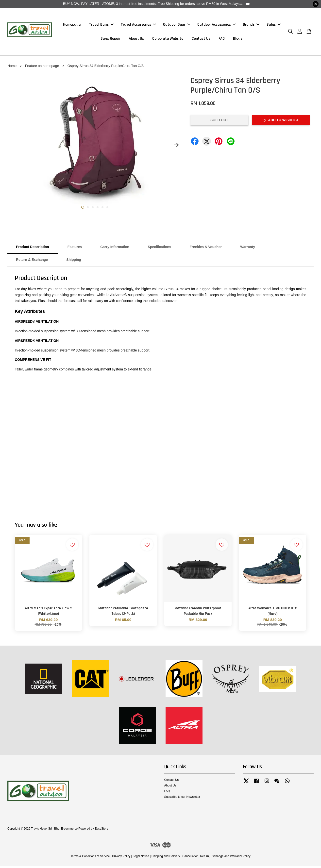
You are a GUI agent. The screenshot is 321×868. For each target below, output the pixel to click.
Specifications (160, 249)
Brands (251, 25)
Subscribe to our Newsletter (182, 799)
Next (176, 147)
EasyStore (101, 830)
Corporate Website (168, 40)
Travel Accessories (138, 25)
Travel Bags (101, 25)
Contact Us (201, 40)
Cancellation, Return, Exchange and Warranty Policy (216, 858)
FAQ (222, 40)
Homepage (72, 25)
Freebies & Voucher (206, 249)
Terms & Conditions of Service (90, 858)
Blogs (238, 40)
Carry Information (115, 249)
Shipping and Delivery (166, 858)
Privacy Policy (121, 858)
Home (12, 67)
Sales (274, 25)
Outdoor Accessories (217, 25)
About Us (136, 40)
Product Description (33, 249)
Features (75, 249)
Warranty (248, 249)
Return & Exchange (32, 262)
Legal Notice (141, 858)
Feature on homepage (42, 67)
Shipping (74, 262)
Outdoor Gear (177, 25)
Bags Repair (110, 40)
